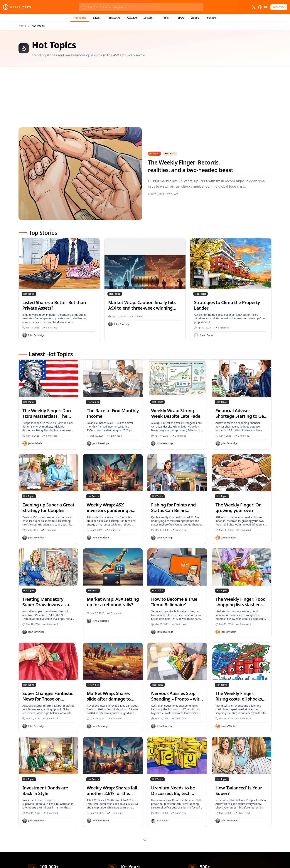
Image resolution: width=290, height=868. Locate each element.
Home (22, 26)
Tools (167, 18)
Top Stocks (114, 18)
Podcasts (211, 18)
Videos (195, 18)
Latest (97, 18)
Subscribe (279, 7)
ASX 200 (132, 18)
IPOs (181, 18)
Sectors (150, 18)
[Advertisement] (129, 101)
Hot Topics (80, 18)
